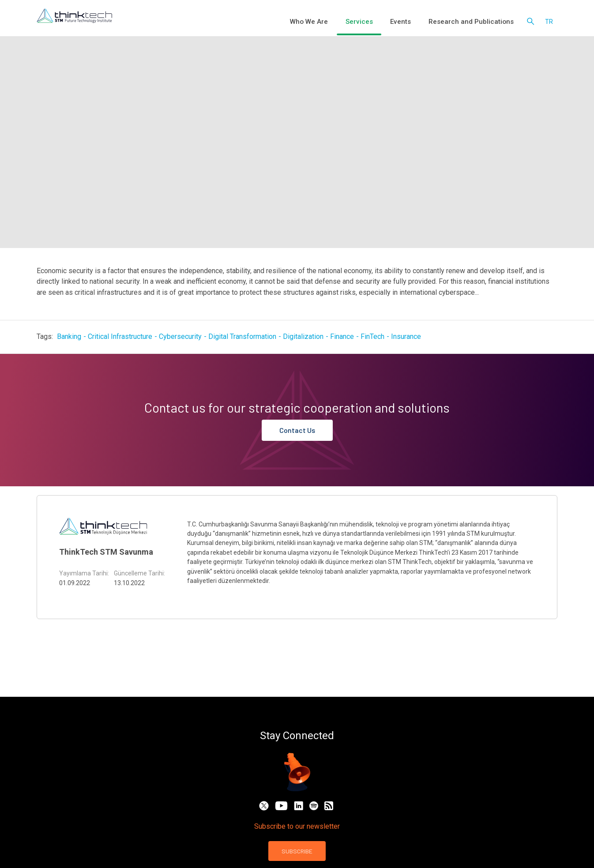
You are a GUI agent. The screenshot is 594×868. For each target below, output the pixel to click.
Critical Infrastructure (120, 336)
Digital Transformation (242, 336)
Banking (69, 336)
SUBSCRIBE (297, 851)
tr (549, 22)
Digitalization (303, 336)
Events (415, 22)
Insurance (406, 336)
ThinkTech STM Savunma (106, 552)
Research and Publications (477, 22)
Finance (342, 336)
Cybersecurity (180, 336)
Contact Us (297, 430)
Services (380, 22)
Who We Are (337, 22)
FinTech (372, 336)
